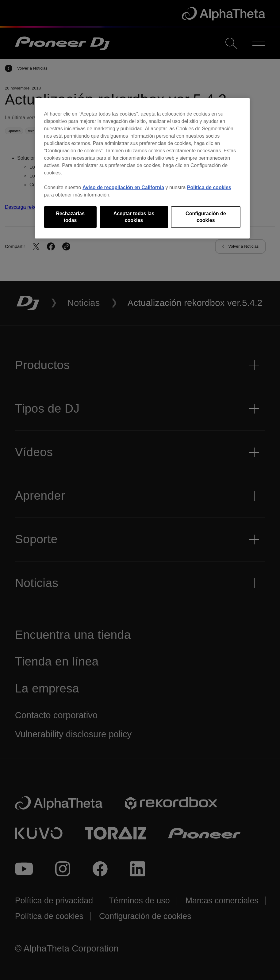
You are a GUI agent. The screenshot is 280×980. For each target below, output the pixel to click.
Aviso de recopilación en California (123, 187)
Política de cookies (209, 187)
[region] (142, 168)
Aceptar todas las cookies (134, 217)
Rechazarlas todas (70, 217)
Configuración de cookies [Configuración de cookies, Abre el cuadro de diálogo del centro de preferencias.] (206, 217)
